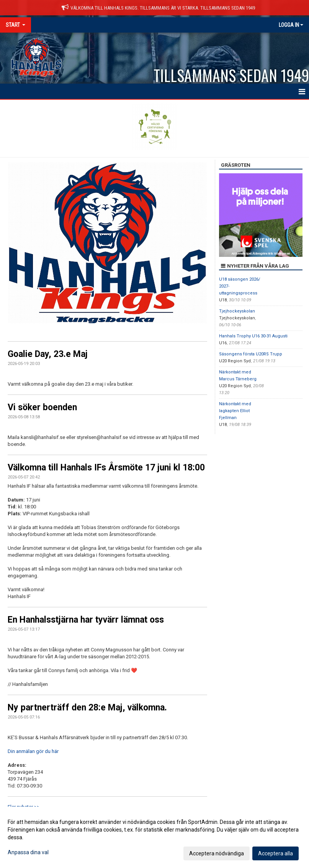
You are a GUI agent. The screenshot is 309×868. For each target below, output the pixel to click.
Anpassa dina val (28, 852)
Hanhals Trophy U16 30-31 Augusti (253, 336)
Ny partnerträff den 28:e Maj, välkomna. (87, 708)
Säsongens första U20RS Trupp (251, 354)
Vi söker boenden (42, 407)
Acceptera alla (275, 853)
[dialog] (154, 837)
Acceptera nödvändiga (217, 853)
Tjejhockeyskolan (237, 311)
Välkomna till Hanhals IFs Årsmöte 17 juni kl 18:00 (106, 468)
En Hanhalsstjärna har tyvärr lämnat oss (86, 620)
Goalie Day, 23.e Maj (48, 354)
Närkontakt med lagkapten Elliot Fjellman (235, 411)
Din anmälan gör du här (33, 751)
